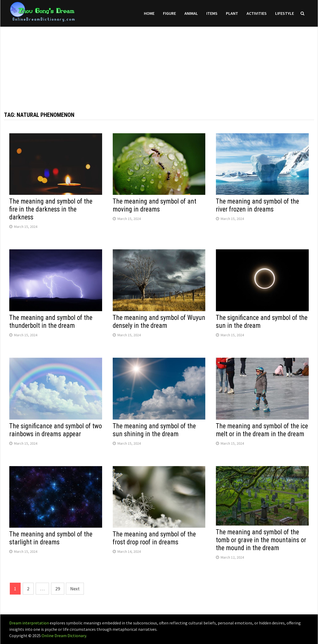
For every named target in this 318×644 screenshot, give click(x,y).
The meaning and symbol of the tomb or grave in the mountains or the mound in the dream (261, 540)
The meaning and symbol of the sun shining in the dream (154, 430)
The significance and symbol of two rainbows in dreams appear (56, 430)
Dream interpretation (29, 623)
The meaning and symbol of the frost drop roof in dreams (154, 538)
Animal (191, 13)
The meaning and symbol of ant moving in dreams (155, 205)
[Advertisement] (159, 64)
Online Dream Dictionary (64, 636)
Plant (232, 13)
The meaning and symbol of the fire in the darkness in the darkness (51, 209)
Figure (169, 13)
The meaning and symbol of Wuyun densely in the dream (159, 322)
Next (75, 589)
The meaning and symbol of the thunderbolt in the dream (51, 322)
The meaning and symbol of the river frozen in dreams (257, 205)
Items (212, 13)
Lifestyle (285, 13)
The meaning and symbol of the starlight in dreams (51, 538)
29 (58, 589)
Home (149, 13)
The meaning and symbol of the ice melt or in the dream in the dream (262, 430)
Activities (257, 13)
